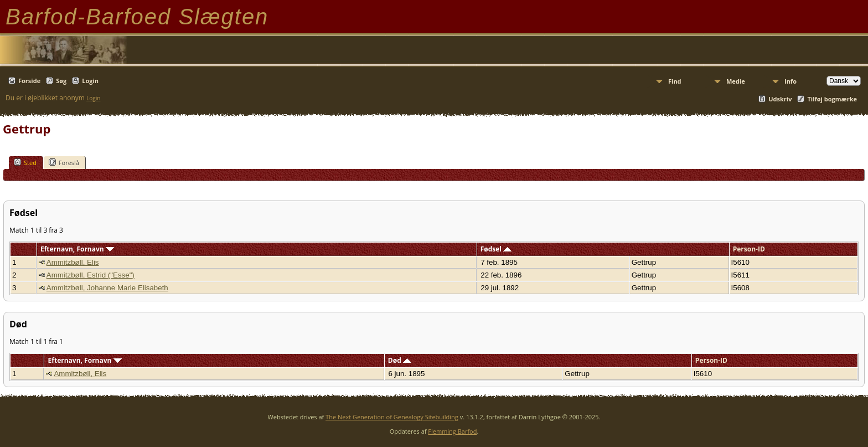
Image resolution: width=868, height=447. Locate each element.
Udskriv (780, 99)
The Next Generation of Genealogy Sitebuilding (392, 417)
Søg (61, 81)
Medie (736, 81)
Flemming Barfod (452, 431)
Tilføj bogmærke (832, 99)
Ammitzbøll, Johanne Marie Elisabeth (107, 288)
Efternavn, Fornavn (77, 249)
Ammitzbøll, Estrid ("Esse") (91, 275)
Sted (25, 162)
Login (90, 81)
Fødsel (496, 249)
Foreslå (64, 162)
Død (400, 360)
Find (675, 81)
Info (790, 81)
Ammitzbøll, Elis (73, 262)
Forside (29, 81)
